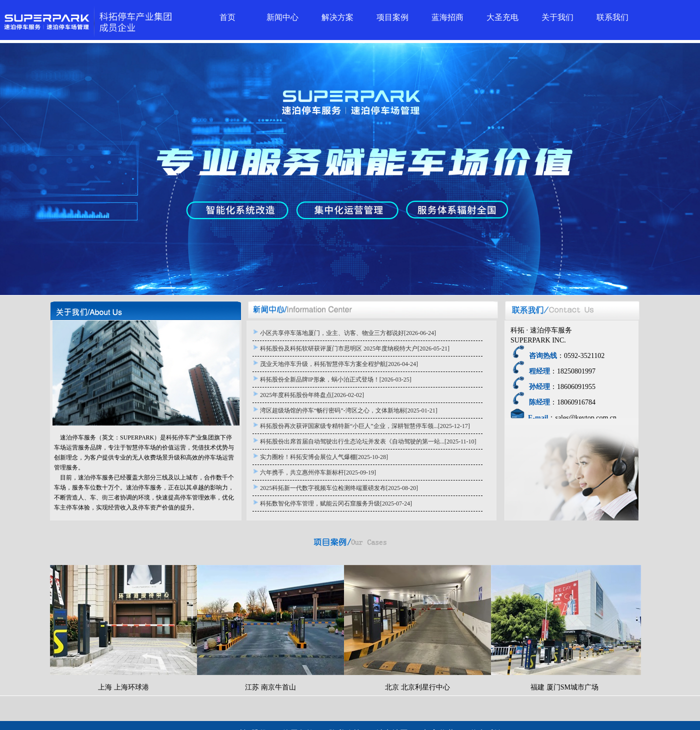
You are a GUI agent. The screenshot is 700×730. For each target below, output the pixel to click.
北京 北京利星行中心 (417, 628)
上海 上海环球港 (123, 628)
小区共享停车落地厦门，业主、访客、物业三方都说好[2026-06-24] (348, 333)
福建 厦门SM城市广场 (564, 628)
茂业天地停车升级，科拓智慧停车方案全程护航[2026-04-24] (339, 364)
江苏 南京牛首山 (270, 628)
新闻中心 (282, 17)
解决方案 (337, 17)
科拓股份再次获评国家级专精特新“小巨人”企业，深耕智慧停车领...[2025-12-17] (365, 426)
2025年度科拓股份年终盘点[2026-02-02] (312, 395)
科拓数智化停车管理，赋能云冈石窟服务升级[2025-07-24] (336, 503)
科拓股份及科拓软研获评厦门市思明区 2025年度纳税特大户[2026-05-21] (355, 348)
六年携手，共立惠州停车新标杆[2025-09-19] (318, 472)
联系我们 (612, 17)
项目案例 (392, 17)
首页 (227, 17)
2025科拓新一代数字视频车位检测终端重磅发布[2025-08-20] (339, 488)
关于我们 (557, 17)
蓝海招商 (447, 17)
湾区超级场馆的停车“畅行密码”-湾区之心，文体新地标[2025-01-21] (349, 410)
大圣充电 (502, 17)
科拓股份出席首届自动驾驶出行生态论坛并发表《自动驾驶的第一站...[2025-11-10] (368, 441)
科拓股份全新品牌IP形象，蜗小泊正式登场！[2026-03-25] (336, 379)
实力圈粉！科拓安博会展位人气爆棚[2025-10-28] (324, 457)
